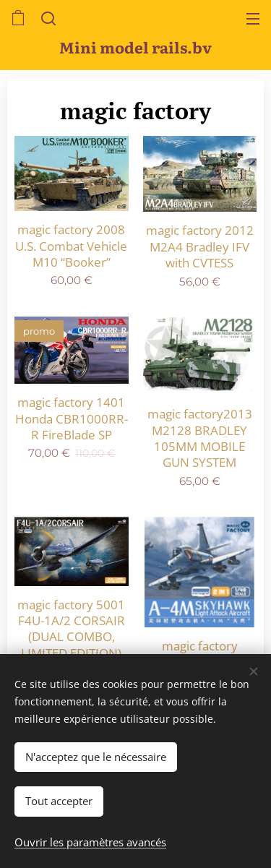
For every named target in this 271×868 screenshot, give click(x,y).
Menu (253, 19)
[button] (47, 18)
